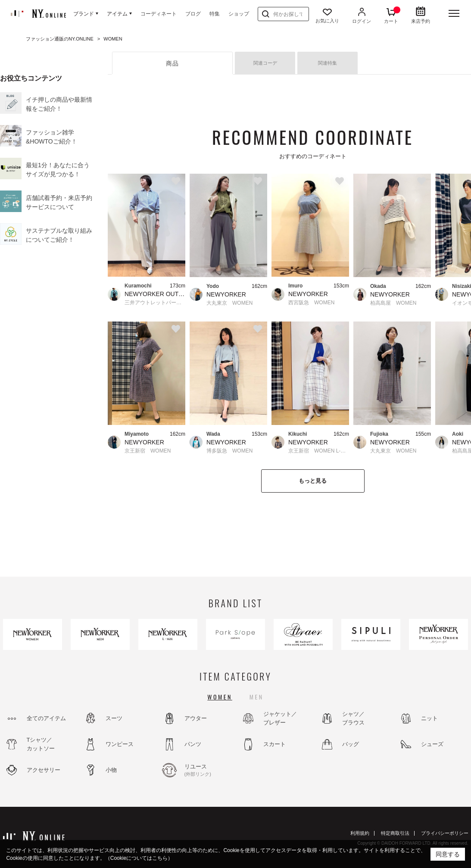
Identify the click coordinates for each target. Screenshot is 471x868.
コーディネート (159, 14)
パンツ (193, 744)
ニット (429, 718)
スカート (274, 744)
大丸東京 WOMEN (229, 303)
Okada (378, 286)
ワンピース (120, 744)
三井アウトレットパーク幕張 (155, 303)
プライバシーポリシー (445, 833)
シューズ (432, 744)
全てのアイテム (46, 718)
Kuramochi (138, 286)
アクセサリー (44, 770)
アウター (196, 718)
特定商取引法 (395, 833)
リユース (208, 771)
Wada (213, 434)
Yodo (213, 286)
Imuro (295, 286)
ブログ (193, 14)
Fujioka (379, 434)
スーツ (114, 718)
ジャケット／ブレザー (280, 718)
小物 (111, 770)
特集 (215, 14)
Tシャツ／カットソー (41, 744)
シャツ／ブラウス (353, 718)
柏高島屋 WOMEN (393, 303)
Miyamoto (137, 434)
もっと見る (313, 481)
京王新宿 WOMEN (148, 451)
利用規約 (360, 833)
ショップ (239, 14)
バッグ (351, 744)
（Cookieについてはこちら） (139, 858)
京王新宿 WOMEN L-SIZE (319, 451)
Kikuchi (298, 434)
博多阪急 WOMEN (229, 451)
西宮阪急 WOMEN (311, 303)
